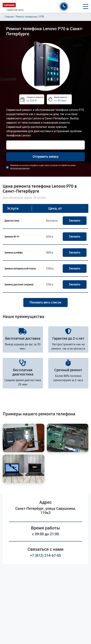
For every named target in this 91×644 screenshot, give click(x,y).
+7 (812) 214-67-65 (46, 555)
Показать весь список (45, 302)
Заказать (75, 221)
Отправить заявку (46, 157)
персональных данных (20, 168)
